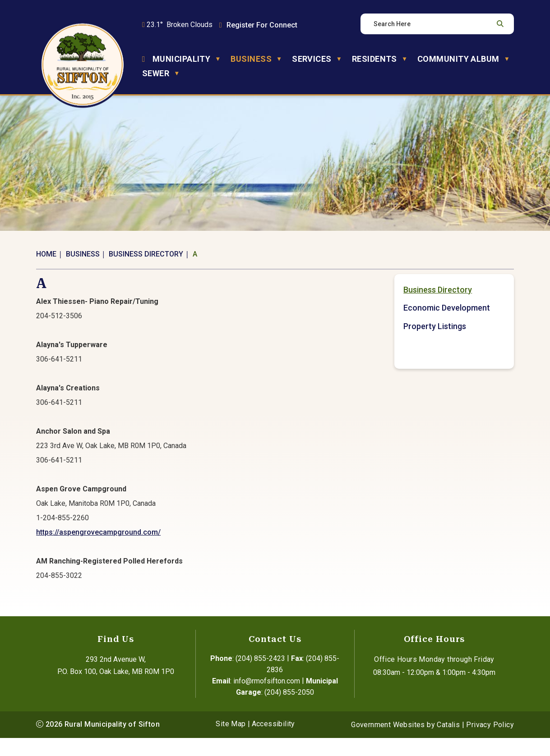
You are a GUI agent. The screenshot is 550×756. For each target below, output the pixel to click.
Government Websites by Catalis (405, 743)
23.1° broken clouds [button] (180, 25)
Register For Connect (262, 25)
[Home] (144, 59)
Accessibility (273, 742)
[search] (432, 24)
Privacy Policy (490, 743)
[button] (499, 24)
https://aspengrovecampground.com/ (227, 541)
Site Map (231, 742)
